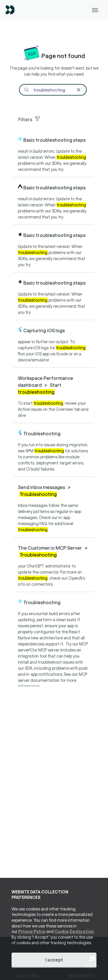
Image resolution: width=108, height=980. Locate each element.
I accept (54, 960)
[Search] (53, 90)
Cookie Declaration (74, 931)
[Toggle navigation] (95, 10)
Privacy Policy (32, 931)
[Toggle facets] (56, 119)
